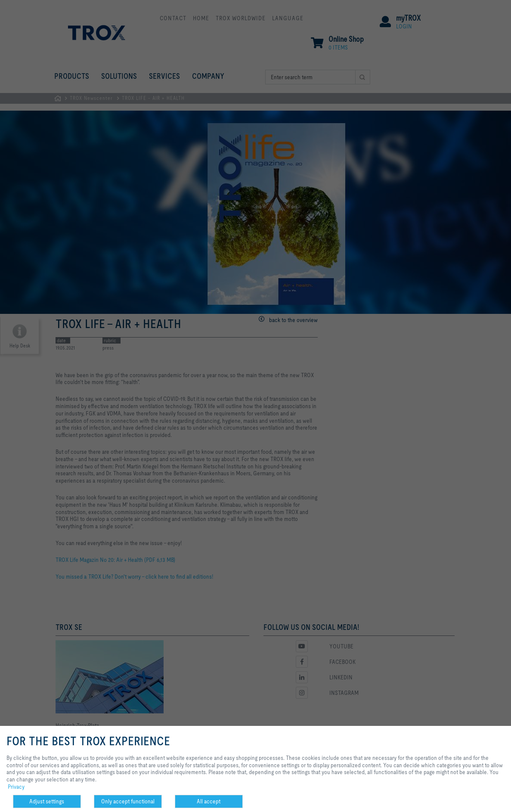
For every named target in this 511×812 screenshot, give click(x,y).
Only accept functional (128, 801)
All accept (209, 801)
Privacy (16, 787)
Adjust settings (47, 801)
